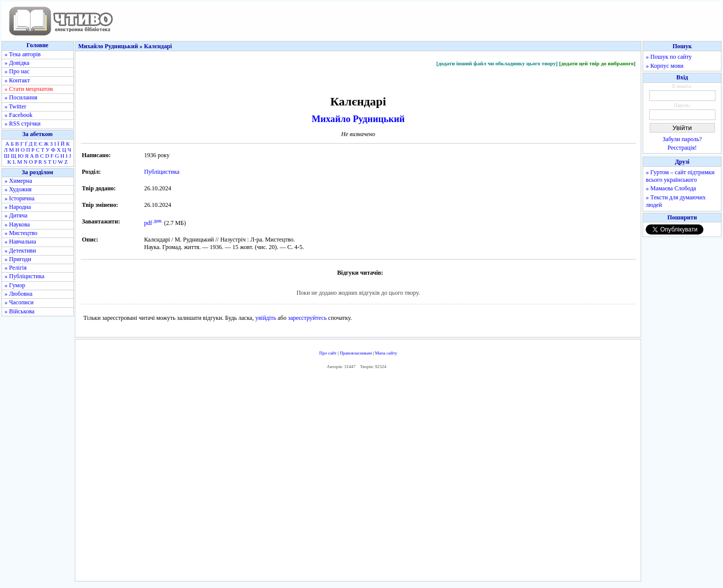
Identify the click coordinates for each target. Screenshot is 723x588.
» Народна (18, 207)
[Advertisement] (358, 478)
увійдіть (266, 318)
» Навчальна (20, 242)
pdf (148, 223)
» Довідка (17, 63)
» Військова (20, 311)
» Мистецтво (21, 233)
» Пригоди (18, 259)
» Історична (20, 198)
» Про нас (17, 71)
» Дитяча (16, 215)
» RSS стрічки (23, 124)
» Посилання (21, 97)
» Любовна (19, 294)
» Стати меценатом (29, 89)
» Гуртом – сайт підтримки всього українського (680, 176)
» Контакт (17, 80)
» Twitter (15, 106)
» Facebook (19, 115)
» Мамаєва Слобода (671, 188)
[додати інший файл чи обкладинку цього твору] (497, 63)
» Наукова (17, 224)
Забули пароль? (682, 139)
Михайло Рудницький (358, 119)
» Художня (18, 189)
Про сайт (328, 353)
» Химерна (18, 181)
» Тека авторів (23, 54)
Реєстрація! (682, 148)
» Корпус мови (665, 66)
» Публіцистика (24, 276)
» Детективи (20, 251)
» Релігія (16, 268)
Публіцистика (162, 172)
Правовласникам (356, 353)
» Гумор (15, 285)
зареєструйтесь (307, 318)
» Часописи (19, 302)
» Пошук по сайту (669, 57)
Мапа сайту (386, 353)
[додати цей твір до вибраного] (597, 63)
